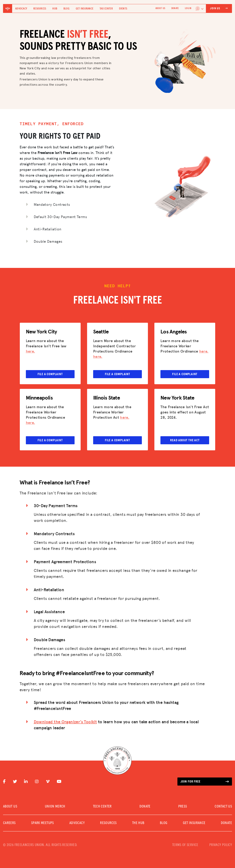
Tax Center (106, 9)
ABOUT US (160, 8)
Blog (66, 9)
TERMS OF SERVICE (185, 845)
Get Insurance (85, 9)
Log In (188, 8)
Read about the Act (185, 440)
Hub (55, 9)
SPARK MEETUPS (43, 823)
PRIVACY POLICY (221, 845)
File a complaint (50, 374)
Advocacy (21, 9)
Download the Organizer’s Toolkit (65, 722)
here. (31, 351)
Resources (40, 9)
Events (123, 9)
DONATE (175, 8)
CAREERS (9, 823)
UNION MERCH (55, 807)
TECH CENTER (102, 807)
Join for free (205, 782)
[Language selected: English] (200, 8)
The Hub (138, 823)
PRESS (183, 807)
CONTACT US (223, 807)
